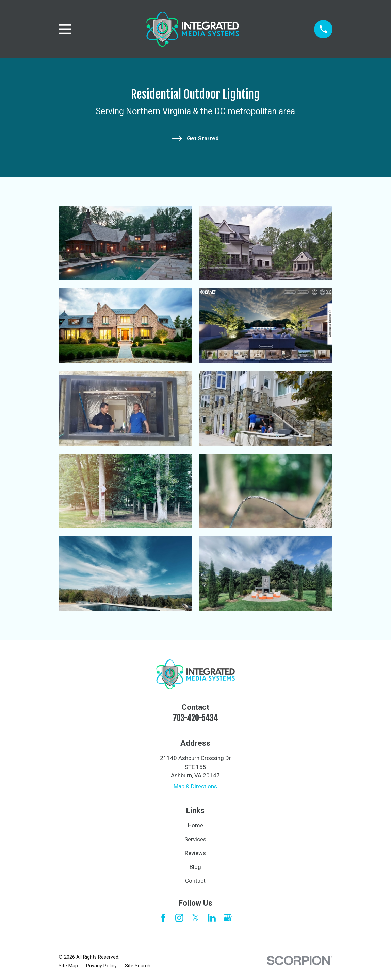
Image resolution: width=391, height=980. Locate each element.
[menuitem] (68, 966)
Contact (195, 881)
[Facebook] (163, 918)
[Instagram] (179, 918)
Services (195, 839)
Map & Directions (195, 786)
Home (195, 825)
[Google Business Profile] (228, 918)
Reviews (195, 853)
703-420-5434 (195, 718)
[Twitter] (196, 918)
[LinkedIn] (212, 918)
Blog (195, 867)
